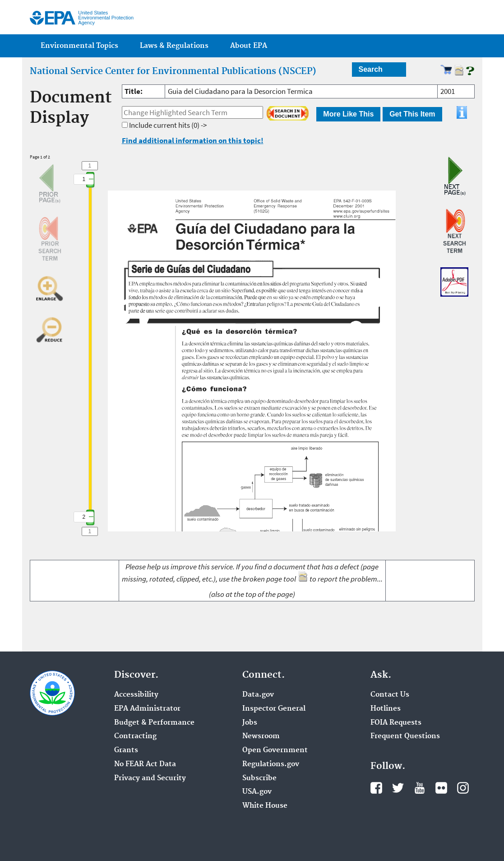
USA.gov (257, 792)
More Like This (348, 114)
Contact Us (390, 695)
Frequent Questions (405, 736)
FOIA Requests (396, 723)
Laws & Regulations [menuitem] (174, 46)
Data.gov (258, 695)
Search (371, 69)
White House (265, 806)
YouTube (420, 788)
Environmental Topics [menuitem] (79, 46)
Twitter (398, 788)
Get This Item (412, 114)
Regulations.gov (271, 764)
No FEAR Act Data (145, 764)
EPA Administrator (147, 709)
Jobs (250, 723)
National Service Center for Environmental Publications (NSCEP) (173, 71)
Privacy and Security (150, 778)
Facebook (376, 788)
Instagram (463, 788)
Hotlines (386, 709)
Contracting (135, 736)
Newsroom (261, 736)
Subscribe (259, 778)
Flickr (441, 788)
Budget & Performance (154, 723)
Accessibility (136, 695)
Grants (126, 750)
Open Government (275, 750)
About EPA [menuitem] (249, 46)
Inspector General (274, 709)
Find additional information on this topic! (193, 140)
